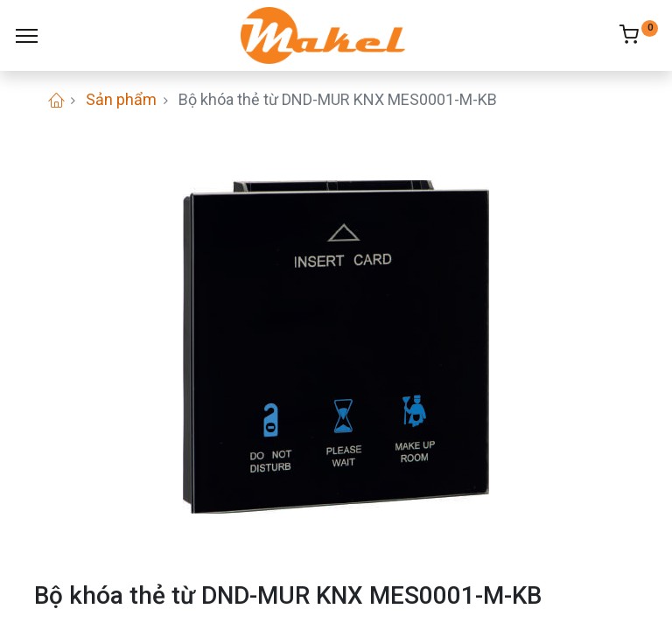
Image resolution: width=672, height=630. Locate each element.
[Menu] (27, 36)
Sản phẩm (121, 99)
